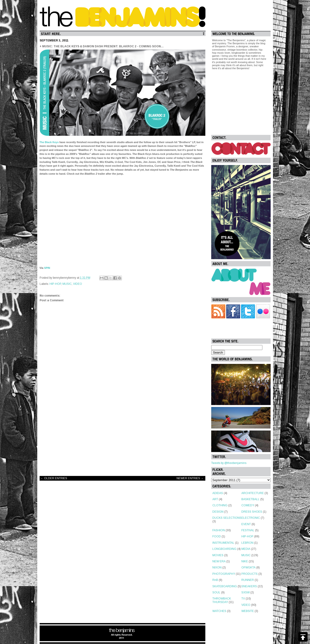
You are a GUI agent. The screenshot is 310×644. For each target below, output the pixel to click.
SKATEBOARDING (225, 586)
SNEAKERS (249, 586)
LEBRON (247, 543)
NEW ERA (219, 561)
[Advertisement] (123, 435)
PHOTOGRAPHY (224, 574)
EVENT (246, 524)
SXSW (246, 592)
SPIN (47, 268)
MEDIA (246, 549)
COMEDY (248, 505)
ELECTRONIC (251, 518)
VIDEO (78, 284)
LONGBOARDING (224, 549)
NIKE (245, 561)
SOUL (216, 592)
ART (215, 499)
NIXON (217, 568)
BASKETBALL (250, 499)
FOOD (217, 536)
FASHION (219, 530)
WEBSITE (248, 611)
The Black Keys (49, 142)
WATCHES (219, 611)
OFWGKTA (248, 568)
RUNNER (248, 580)
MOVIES (218, 555)
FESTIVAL (248, 530)
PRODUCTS (250, 574)
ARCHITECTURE (253, 493)
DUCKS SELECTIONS (227, 518)
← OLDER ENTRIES (54, 478)
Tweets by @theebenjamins (229, 463)
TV (243, 599)
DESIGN (218, 512)
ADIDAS (218, 493)
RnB (215, 580)
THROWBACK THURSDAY (222, 600)
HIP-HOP (55, 284)
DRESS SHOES (252, 512)
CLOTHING (220, 505)
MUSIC (67, 284)
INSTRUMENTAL (223, 543)
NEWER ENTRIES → (190, 478)
